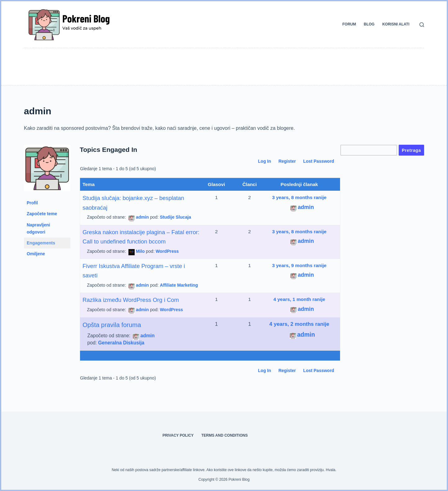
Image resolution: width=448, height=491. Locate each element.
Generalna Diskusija (121, 343)
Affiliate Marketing (179, 285)
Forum (349, 24)
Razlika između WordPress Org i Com (131, 300)
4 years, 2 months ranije (299, 324)
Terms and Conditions (225, 435)
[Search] (422, 25)
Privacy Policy (178, 435)
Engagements (41, 243)
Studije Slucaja (175, 217)
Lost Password (319, 161)
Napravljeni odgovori (38, 228)
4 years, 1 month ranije (299, 299)
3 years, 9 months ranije (299, 265)
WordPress (167, 251)
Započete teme (42, 214)
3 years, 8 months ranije (299, 197)
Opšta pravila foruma (112, 325)
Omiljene (36, 254)
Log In (265, 161)
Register (287, 161)
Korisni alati (396, 24)
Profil (32, 203)
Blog (369, 24)
